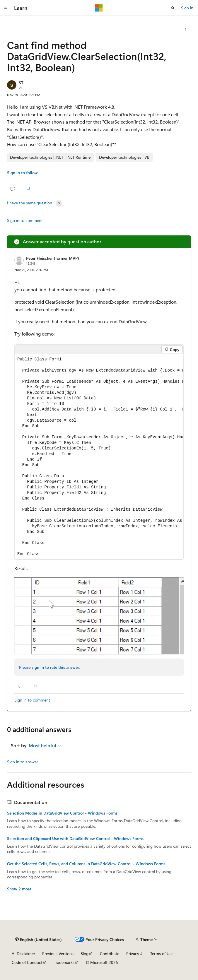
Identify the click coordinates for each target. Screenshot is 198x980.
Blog (85, 954)
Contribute (110, 954)
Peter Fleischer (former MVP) (53, 258)
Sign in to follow (22, 173)
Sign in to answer (23, 762)
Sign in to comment (25, 220)
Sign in (187, 8)
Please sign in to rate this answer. (49, 667)
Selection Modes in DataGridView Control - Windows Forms (62, 813)
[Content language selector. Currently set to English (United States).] (39, 939)
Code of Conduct (27, 962)
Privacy (133, 954)
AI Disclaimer (23, 954)
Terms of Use (162, 954)
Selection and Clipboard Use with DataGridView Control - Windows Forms (75, 839)
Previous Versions (58, 954)
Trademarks (64, 962)
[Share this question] (186, 30)
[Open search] (173, 8)
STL (22, 83)
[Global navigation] (6, 8)
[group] (99, 457)
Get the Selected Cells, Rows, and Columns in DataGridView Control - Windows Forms (86, 864)
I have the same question (30, 203)
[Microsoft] (99, 8)
